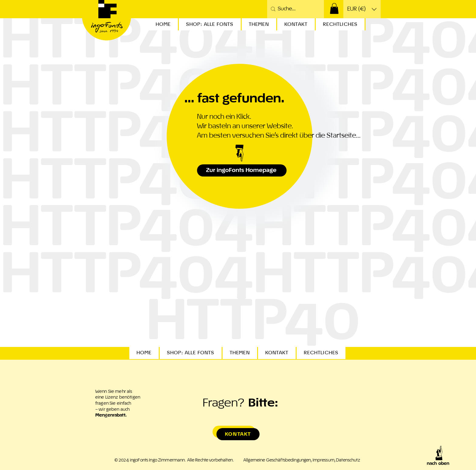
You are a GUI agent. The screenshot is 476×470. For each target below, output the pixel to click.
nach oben (438, 464)
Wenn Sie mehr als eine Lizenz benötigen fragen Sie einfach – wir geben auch (118, 403)
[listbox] (362, 9)
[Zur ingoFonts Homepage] (242, 170)
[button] (334, 9)
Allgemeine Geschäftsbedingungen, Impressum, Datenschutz (302, 460)
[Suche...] (294, 9)
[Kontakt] (238, 434)
